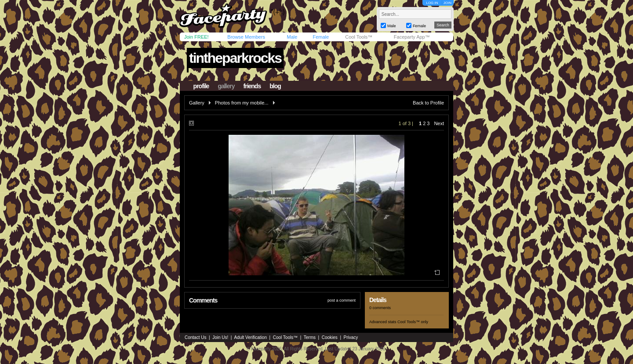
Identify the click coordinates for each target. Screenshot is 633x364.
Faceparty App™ (412, 37)
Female (321, 37)
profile (201, 86)
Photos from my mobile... (242, 103)
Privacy (351, 337)
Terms (310, 337)
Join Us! (220, 337)
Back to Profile (428, 103)
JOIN (447, 3)
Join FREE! (196, 37)
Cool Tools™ (359, 37)
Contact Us (195, 337)
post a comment (342, 300)
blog (275, 86)
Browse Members (246, 37)
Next (439, 123)
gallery (226, 86)
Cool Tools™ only (413, 322)
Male (292, 37)
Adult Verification (250, 337)
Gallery (197, 103)
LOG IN (432, 3)
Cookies (330, 337)
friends (252, 86)
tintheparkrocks (235, 58)
